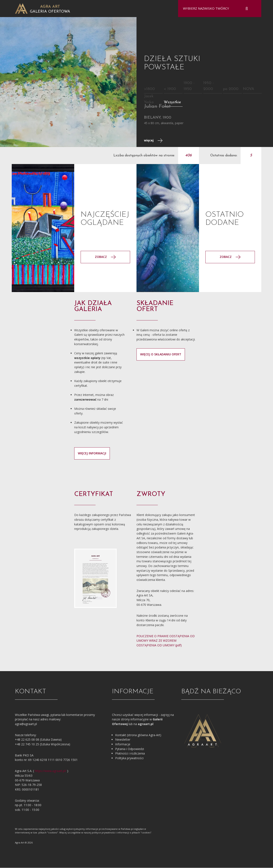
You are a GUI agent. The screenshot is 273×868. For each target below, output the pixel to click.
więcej (153, 141)
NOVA (249, 89)
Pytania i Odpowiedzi (130, 749)
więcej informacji (92, 454)
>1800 (149, 89)
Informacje (123, 745)
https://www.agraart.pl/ (51, 771)
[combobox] (217, 9)
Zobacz (230, 257)
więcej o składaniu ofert (161, 355)
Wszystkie (172, 103)
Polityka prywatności (129, 758)
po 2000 (231, 89)
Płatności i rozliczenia (130, 754)
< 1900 (170, 89)
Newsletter (123, 740)
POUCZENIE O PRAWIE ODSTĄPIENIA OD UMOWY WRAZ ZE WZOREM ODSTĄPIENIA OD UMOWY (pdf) (166, 641)
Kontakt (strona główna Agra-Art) (138, 735)
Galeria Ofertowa (50, 12)
